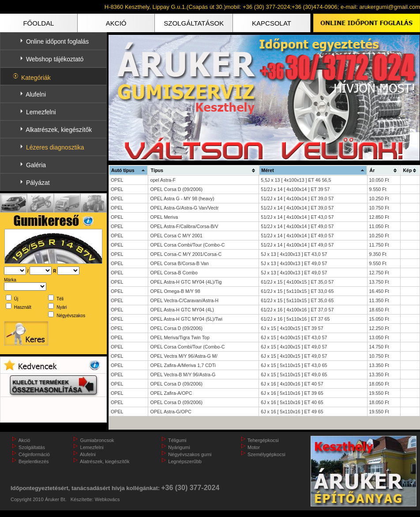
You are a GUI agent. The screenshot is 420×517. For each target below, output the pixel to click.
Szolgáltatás (32, 447)
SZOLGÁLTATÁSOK (194, 23)
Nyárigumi (179, 447)
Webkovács (107, 499)
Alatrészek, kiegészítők (105, 461)
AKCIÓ (116, 23)
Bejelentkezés (34, 461)
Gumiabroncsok (97, 440)
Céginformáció (34, 454)
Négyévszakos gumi (190, 454)
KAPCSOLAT (272, 23)
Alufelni (36, 94)
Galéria (36, 165)
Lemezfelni (41, 112)
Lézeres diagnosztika (55, 147)
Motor (254, 447)
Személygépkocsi (266, 454)
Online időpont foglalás (57, 41)
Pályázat (38, 183)
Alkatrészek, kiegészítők (59, 130)
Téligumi (177, 440)
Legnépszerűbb (185, 461)
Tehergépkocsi (263, 440)
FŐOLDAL (38, 23)
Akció (24, 440)
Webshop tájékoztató (55, 59)
